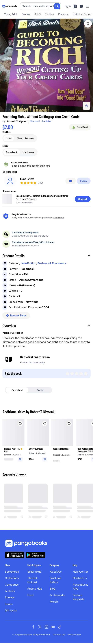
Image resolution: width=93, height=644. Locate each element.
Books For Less (27, 180)
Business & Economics (52, 265)
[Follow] (84, 182)
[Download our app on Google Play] (35, 557)
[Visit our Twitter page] (40, 629)
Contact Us (80, 580)
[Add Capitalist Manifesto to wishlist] (69, 426)
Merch (54, 604)
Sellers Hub (34, 574)
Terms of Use (59, 637)
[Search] (57, 6)
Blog (53, 591)
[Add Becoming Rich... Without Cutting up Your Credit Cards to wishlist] (88, 24)
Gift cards (11, 613)
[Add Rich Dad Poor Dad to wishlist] (20, 426)
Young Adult (11, 14)
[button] (46, 258)
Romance (63, 14)
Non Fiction (29, 265)
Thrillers (49, 14)
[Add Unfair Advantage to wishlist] (45, 426)
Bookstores (12, 574)
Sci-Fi (38, 14)
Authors (10, 593)
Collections (12, 580)
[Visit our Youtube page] (53, 629)
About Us (56, 574)
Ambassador (58, 597)
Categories (12, 587)
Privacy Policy (74, 637)
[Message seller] (71, 182)
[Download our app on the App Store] (15, 557)
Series (9, 606)
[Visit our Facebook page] (33, 629)
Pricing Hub (35, 591)
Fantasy (26, 14)
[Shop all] (83, 201)
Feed (31, 597)
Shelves (10, 600)
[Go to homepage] (10, 6)
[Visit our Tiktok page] (60, 629)
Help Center (80, 574)
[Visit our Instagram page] (46, 629)
